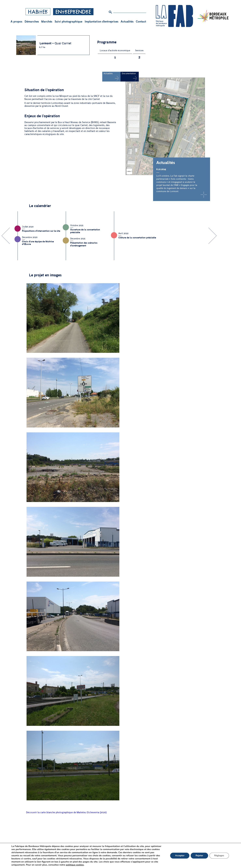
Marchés (47, 22)
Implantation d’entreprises (102, 22)
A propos (16, 22)
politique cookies (117, 865)
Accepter (179, 856)
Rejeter (199, 856)
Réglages (219, 856)
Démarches (32, 22)
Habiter (38, 12)
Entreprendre (73, 12)
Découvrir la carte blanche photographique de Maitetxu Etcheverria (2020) (66, 812)
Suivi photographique (68, 22)
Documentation (129, 74)
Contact (141, 22)
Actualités (127, 22)
